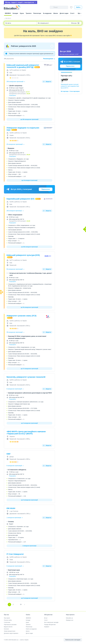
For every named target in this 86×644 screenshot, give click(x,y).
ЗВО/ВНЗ (8, 18)
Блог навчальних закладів (51, 622)
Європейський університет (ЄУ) (21, 199)
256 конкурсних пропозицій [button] (16, 82)
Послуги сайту (8, 620)
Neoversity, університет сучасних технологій (26, 377)
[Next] (25, 605)
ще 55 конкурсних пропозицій (29, 307)
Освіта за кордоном (31, 629)
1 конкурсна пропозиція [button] (15, 518)
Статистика (7, 622)
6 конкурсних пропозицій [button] (15, 389)
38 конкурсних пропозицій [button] (16, 332)
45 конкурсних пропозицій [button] (16, 144)
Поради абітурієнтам (50, 625)
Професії (47, 627)
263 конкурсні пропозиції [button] (15, 211)
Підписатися (46, 189)
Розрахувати (12, 95)
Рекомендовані (49, 59)
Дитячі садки (29, 633)
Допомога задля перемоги (11, 633)
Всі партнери (65, 91)
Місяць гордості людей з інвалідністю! (20, 2)
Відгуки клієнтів (8, 627)
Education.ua (69, 618)
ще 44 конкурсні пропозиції (29, 180)
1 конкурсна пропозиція (29, 546)
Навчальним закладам (73, 640)
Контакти (6, 629)
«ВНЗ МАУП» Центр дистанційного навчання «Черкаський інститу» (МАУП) (26, 433)
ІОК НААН (11, 508)
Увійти (78, 7)
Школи (28, 631)
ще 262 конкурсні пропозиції (29, 247)
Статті (46, 620)
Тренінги (28, 625)
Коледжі (28, 620)
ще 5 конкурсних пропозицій (29, 423)
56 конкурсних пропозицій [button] (16, 269)
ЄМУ (8, 454)
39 (21, 604)
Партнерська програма (10, 625)
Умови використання (10, 631)
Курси (27, 622)
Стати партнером (75, 91)
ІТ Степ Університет (15, 554)
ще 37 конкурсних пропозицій (29, 369)
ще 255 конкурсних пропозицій (29, 119)
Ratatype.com (70, 620)
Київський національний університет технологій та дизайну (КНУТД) (23, 66)
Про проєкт (7, 618)
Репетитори (29, 627)
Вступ (46, 618)
